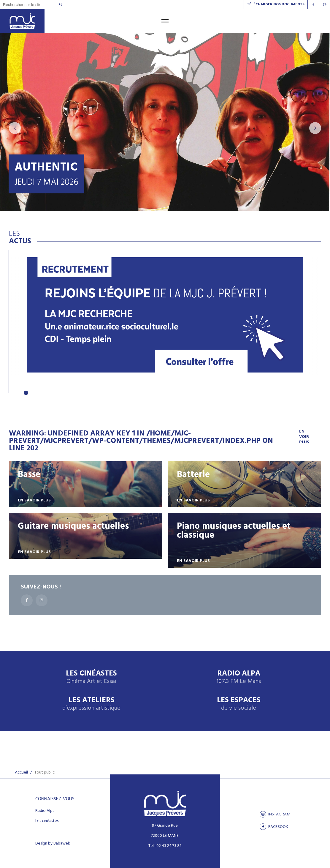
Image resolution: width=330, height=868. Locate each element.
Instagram (275, 814)
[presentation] (15, 128)
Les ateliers (91, 704)
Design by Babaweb (53, 844)
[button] (26, 393)
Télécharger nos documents (276, 4)
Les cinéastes (47, 821)
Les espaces (239, 704)
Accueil (21, 772)
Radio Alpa (239, 677)
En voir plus (304, 437)
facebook (274, 827)
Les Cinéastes (91, 677)
